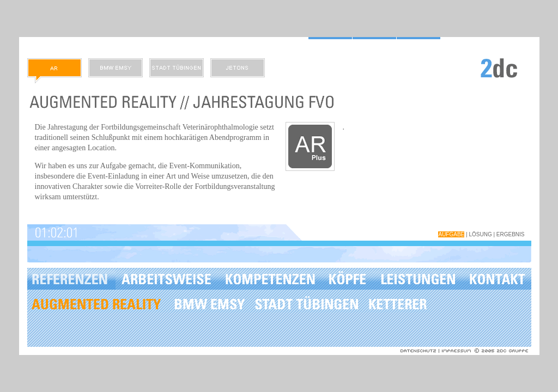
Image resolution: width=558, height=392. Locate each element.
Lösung (480, 234)
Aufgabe (451, 234)
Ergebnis (511, 234)
